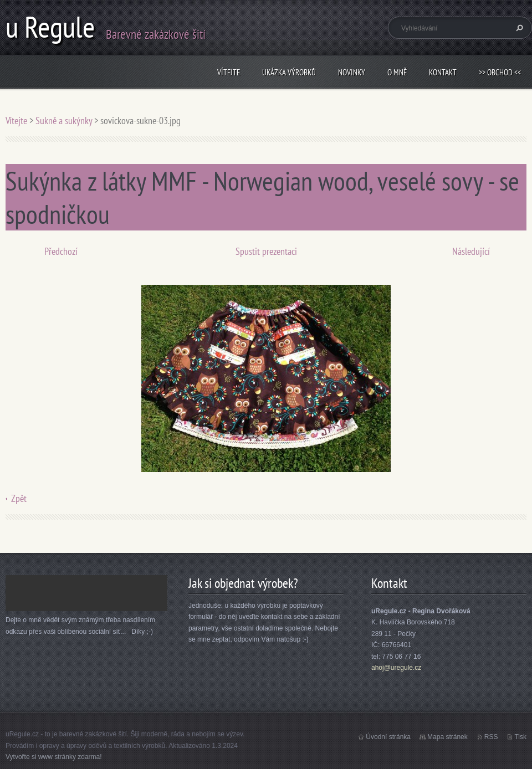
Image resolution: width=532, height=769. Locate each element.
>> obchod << (500, 72)
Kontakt (443, 72)
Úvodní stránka (388, 737)
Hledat (518, 28)
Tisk (520, 737)
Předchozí (61, 251)
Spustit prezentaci (266, 251)
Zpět (19, 498)
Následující (471, 251)
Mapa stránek (447, 737)
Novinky (352, 72)
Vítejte (229, 72)
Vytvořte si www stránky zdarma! (54, 757)
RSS (491, 737)
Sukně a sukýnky (64, 121)
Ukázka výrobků (289, 72)
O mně (397, 72)
